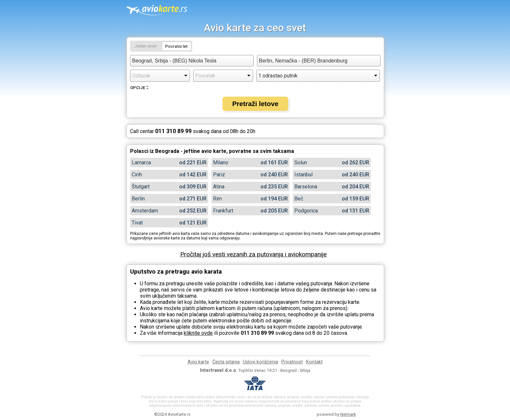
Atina (219, 187)
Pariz (219, 175)
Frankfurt (223, 211)
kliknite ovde (198, 333)
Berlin (138, 199)
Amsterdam (145, 211)
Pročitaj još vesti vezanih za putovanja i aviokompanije (253, 254)
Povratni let (176, 46)
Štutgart (141, 187)
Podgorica (306, 211)
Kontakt (314, 362)
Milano (221, 163)
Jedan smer (146, 46)
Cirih (137, 175)
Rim (217, 199)
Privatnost (292, 362)
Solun (301, 163)
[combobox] (192, 61)
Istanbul (303, 175)
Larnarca (141, 163)
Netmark (348, 414)
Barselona (306, 187)
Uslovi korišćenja (261, 362)
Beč (299, 199)
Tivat (137, 223)
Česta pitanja (226, 362)
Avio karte (198, 362)
